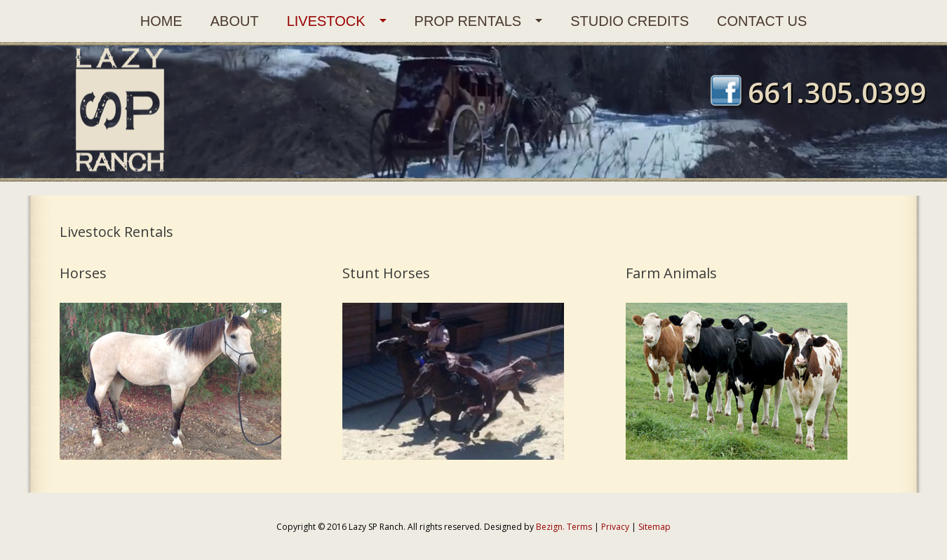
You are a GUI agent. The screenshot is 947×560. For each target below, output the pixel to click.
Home (161, 21)
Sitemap (654, 527)
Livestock (326, 21)
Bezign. (550, 527)
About (235, 21)
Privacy (615, 527)
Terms (579, 527)
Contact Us (762, 21)
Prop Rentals (468, 21)
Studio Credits (630, 21)
